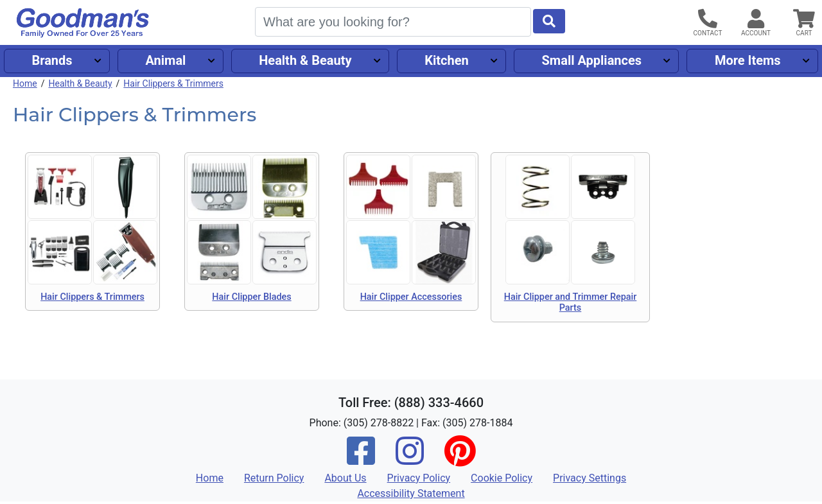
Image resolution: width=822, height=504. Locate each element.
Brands (52, 60)
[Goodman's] (83, 23)
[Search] (393, 22)
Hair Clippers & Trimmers (173, 83)
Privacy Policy (419, 478)
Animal (165, 60)
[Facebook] (361, 459)
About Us (345, 478)
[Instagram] (410, 459)
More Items (748, 60)
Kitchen (446, 60)
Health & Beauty (305, 60)
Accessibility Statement (411, 493)
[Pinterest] (460, 459)
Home (25, 83)
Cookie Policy (502, 478)
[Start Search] (549, 21)
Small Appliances (592, 60)
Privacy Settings (590, 478)
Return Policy (274, 478)
